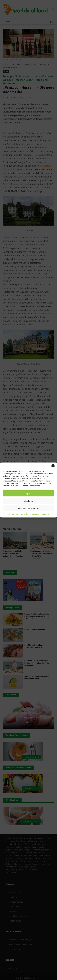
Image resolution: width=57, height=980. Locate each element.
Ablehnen (28, 501)
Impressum (47, 514)
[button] (53, 466)
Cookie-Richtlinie (12, 514)
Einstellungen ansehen (28, 508)
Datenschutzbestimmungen (31, 514)
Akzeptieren (28, 493)
